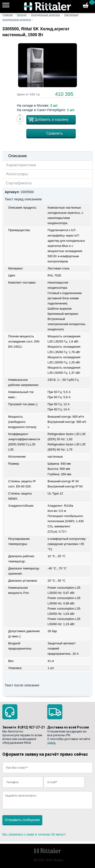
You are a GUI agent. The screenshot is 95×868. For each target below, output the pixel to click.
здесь (51, 743)
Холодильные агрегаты (46, 15)
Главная (8, 15)
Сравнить (55, 133)
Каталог (22, 15)
